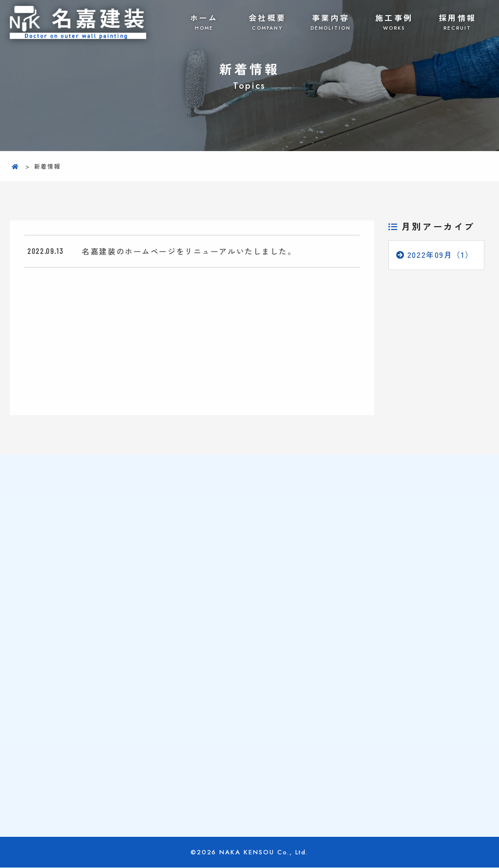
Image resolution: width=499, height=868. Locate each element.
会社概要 (268, 22)
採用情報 (458, 22)
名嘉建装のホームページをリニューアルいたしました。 (189, 251)
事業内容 (331, 22)
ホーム (204, 22)
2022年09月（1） (441, 255)
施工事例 (394, 22)
